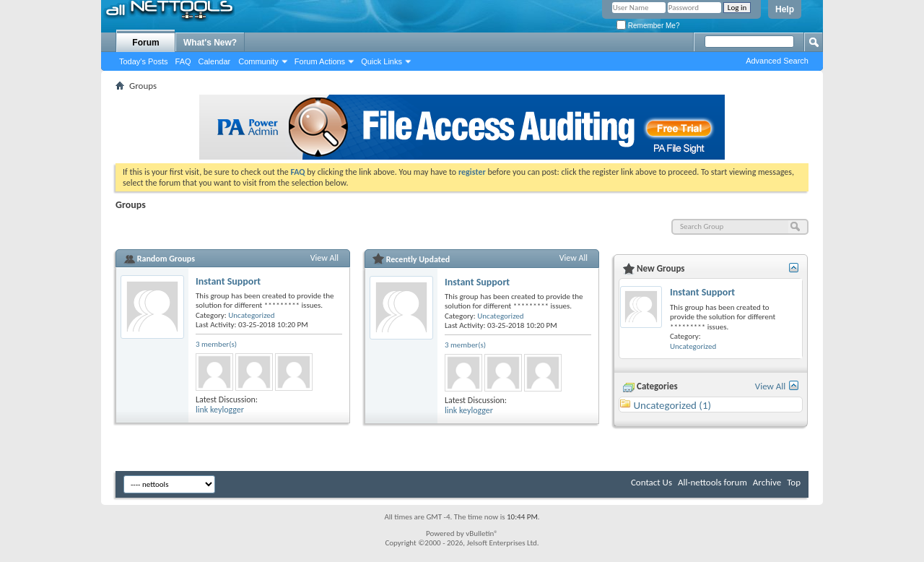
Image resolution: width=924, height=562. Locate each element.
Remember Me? (648, 26)
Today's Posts (144, 61)
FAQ (183, 61)
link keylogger (220, 410)
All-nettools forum (712, 482)
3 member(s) (216, 344)
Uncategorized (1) (672, 405)
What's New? (210, 43)
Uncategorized (251, 315)
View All (324, 258)
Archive (767, 482)
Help (785, 9)
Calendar (215, 61)
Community (258, 61)
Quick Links (382, 61)
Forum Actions (320, 61)
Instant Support (228, 281)
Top (794, 482)
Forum (145, 43)
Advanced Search (777, 61)
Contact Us (651, 482)
